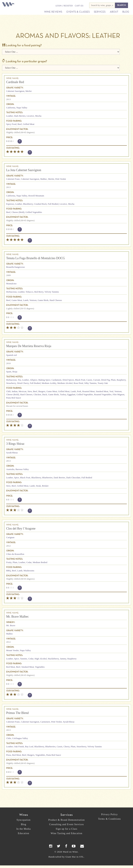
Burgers (42, 391)
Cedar (29, 562)
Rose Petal (78, 383)
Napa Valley (22, 108)
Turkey (63, 394)
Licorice (30, 116)
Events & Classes (78, 12)
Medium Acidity (49, 383)
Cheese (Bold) (18, 212)
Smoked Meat (102, 391)
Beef (20, 124)
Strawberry (11, 383)
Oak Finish (19, 746)
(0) (79, 6)
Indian (15, 391)
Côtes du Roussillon (15, 554)
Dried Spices (68, 380)
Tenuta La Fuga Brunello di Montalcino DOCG (36, 258)
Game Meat (17, 300)
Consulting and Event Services (66, 824)
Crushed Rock (40, 204)
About (114, 12)
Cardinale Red (15, 82)
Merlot (28, 91)
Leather (10, 116)
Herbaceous (11, 292)
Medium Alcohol (65, 383)
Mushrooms (29, 571)
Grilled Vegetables (34, 212)
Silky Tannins (90, 383)
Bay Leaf (29, 746)
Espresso (10, 204)
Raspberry (121, 380)
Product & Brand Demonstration (66, 820)
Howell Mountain (36, 196)
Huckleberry (53, 659)
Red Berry (39, 292)
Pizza (9, 755)
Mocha (38, 116)
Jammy (63, 659)
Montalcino (11, 284)
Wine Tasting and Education (66, 833)
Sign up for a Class (66, 829)
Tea (20, 380)
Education (24, 833)
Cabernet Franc (13, 179)
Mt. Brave (11, 625)
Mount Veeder (12, 650)
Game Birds (43, 300)
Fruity (9, 562)
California (11, 108)
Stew (30, 391)
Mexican (22, 391)
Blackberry (28, 204)
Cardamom (57, 380)
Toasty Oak (103, 383)
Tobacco (29, 292)
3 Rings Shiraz (15, 444)
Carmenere (45, 722)
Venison (33, 300)
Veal (111, 391)
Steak (38, 486)
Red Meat (11, 667)
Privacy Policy (109, 814)
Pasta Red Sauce (14, 398)
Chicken (37, 394)
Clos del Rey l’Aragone (21, 529)
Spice (17, 478)
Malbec (44, 179)
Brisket (45, 486)
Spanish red (11, 355)
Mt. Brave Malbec (17, 617)
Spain (9, 372)
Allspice (34, 380)
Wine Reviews (53, 12)
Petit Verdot (61, 179)
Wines (24, 815)
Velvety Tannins (52, 292)
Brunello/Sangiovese (15, 267)
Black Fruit (80, 380)
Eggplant (71, 394)
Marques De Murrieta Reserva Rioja (29, 346)
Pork (79, 391)
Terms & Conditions (109, 819)
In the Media (24, 829)
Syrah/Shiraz (12, 453)
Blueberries (47, 478)
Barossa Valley (22, 469)
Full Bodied (53, 204)
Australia (10, 469)
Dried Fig (106, 380)
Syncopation (24, 820)
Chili (8, 391)
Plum (113, 380)
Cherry (67, 746)
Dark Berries (20, 116)
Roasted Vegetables (103, 394)
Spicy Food (11, 124)
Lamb (26, 300)
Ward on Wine (9, 5)
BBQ (9, 571)
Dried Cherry (23, 383)
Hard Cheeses (56, 300)
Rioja (15, 372)
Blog (126, 12)
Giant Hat (71, 857)
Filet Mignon (118, 394)
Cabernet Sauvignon (15, 91)
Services (100, 12)
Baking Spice (45, 380)
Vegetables (40, 667)
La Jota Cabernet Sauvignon (24, 170)
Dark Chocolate (73, 478)
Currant (97, 380)
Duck (45, 394)
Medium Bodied (40, 562)
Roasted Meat (88, 391)
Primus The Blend (17, 713)
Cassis (89, 380)
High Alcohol (41, 659)
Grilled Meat (29, 124)
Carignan (10, 537)
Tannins (24, 659)
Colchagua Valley (20, 738)
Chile (9, 738)
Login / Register (64, 6)
